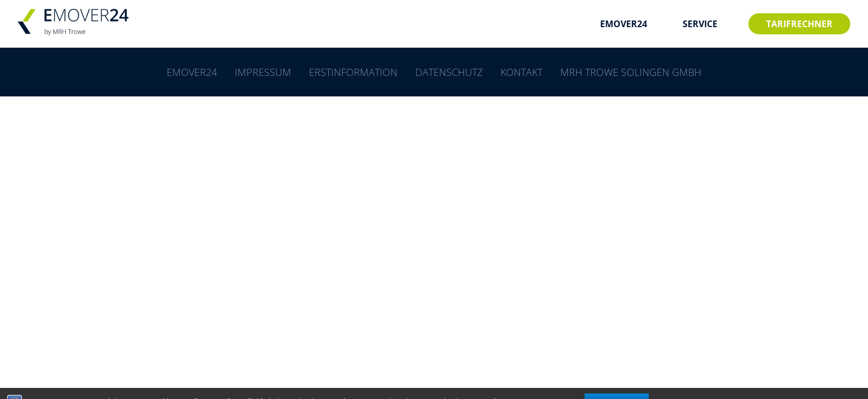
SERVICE (700, 24)
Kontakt (521, 72)
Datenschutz (449, 72)
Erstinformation (353, 72)
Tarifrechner (799, 24)
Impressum (263, 72)
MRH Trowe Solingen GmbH (631, 72)
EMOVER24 (624, 24)
